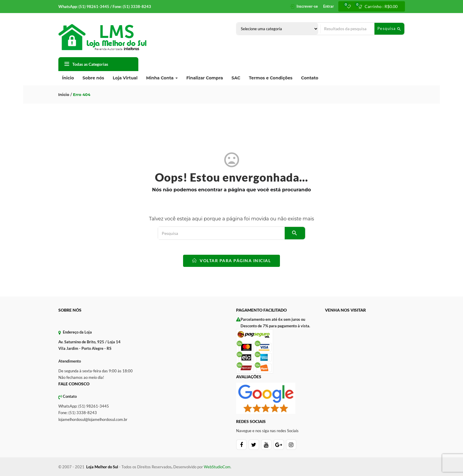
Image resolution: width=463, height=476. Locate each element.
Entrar (329, 6)
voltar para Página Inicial (231, 261)
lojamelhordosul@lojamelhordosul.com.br (93, 419)
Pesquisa (389, 29)
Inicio (64, 94)
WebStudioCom (217, 467)
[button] (380, 7)
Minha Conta (162, 78)
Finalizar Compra (205, 78)
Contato (310, 78)
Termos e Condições (271, 78)
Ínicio (68, 78)
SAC (236, 78)
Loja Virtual (125, 78)
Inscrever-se (307, 6)
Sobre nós (93, 78)
